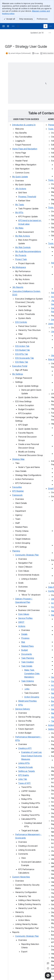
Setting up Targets (26, 771)
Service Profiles (25, 618)
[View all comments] (48, 963)
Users (51, 324)
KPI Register (18, 491)
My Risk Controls (23, 247)
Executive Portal (20, 366)
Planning (16, 551)
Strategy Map (18, 459)
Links (27, 689)
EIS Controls (21, 322)
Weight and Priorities (27, 701)
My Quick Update (20, 177)
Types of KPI (24, 783)
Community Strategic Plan (27, 555)
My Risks (19, 228)
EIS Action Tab (22, 346)
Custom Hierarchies (21, 877)
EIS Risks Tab (22, 362)
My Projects (21, 255)
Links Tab (23, 779)
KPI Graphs (24, 775)
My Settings (18, 374)
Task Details (27, 666)
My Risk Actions (23, 236)
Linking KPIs (24, 763)
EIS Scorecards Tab (24, 358)
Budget (24, 650)
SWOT (21, 622)
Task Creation (28, 662)
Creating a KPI (25, 748)
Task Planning (28, 658)
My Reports (18, 287)
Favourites (17, 487)
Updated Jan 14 (37, 33)
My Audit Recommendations (28, 251)
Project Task (21, 259)
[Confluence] (13, 26)
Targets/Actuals (25, 767)
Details (24, 634)
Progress (25, 638)
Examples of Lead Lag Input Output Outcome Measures (32, 756)
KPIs (21, 705)
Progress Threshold (27, 197)
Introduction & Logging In (24, 125)
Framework (17, 495)
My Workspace (19, 267)
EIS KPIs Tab (22, 354)
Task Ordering (28, 681)
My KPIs (19, 212)
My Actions (21, 189)
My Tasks (20, 205)
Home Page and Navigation (25, 149)
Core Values (24, 614)
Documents (26, 654)
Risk (23, 642)
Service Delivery (23, 709)
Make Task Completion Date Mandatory (32, 673)
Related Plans (27, 646)
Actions (22, 626)
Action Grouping (32, 697)
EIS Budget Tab (22, 350)
